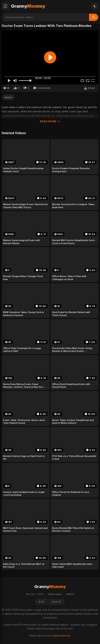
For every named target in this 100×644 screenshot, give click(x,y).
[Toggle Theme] (95, 6)
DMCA (70, 594)
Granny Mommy (61, 636)
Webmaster (55, 594)
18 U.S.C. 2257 (35, 594)
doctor (8, 97)
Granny (28, 6)
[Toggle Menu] (5, 6)
